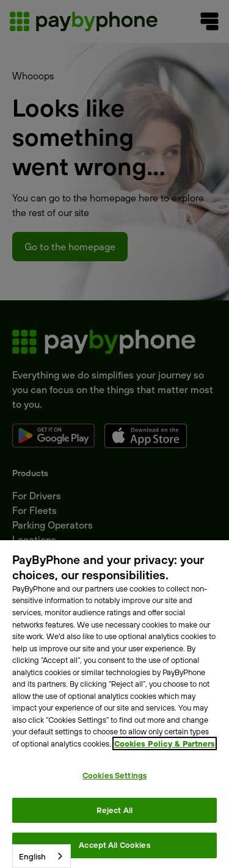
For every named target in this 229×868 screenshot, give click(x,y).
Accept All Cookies (114, 845)
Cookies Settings (114, 775)
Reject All (114, 810)
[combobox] (42, 856)
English (32, 856)
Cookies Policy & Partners (165, 743)
